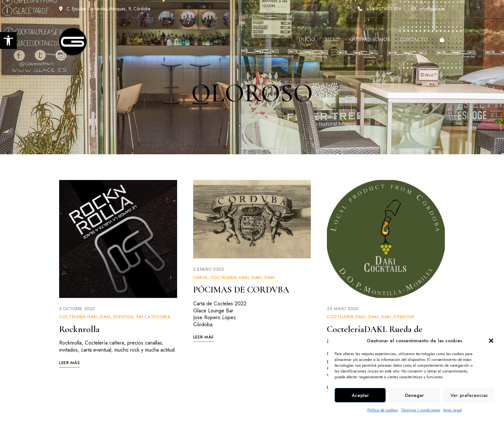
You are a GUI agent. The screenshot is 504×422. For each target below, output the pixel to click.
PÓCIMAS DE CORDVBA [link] (241, 290)
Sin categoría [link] (153, 317)
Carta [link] (200, 278)
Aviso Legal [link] (453, 410)
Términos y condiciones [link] (420, 410)
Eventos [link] (124, 317)
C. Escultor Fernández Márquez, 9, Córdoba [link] (105, 9)
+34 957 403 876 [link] (380, 9)
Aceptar (360, 395)
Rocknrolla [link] (79, 329)
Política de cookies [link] (382, 410)
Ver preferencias (469, 395)
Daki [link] (105, 317)
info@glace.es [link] (428, 9)
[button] (491, 341)
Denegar (414, 395)
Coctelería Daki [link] (78, 317)
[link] (8, 40)
